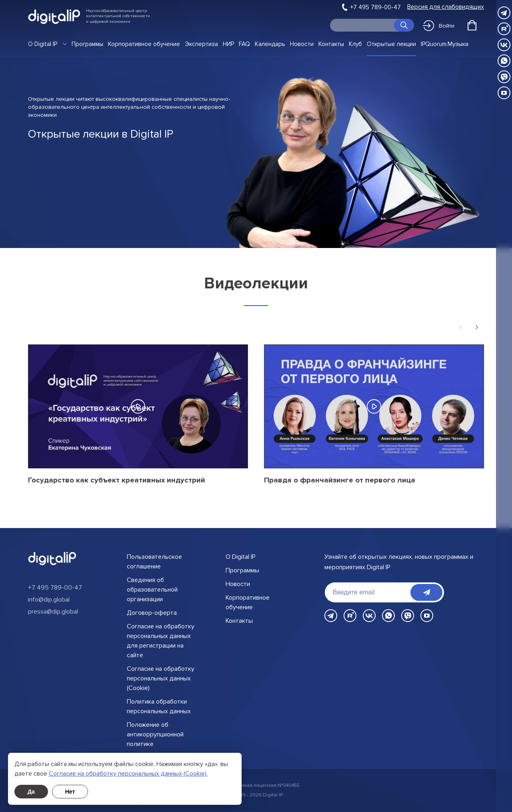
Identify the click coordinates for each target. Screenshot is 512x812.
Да (31, 792)
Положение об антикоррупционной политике (155, 734)
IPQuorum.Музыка (445, 44)
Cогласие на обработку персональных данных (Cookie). (128, 774)
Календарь (270, 44)
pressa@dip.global (53, 612)
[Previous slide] (461, 328)
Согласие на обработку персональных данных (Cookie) (161, 678)
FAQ (244, 44)
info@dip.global (49, 600)
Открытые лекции (391, 44)
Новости (302, 44)
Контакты (331, 44)
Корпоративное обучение (144, 44)
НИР (228, 44)
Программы (87, 44)
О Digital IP (43, 44)
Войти (439, 26)
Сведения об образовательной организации (152, 590)
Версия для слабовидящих (446, 7)
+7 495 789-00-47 (376, 7)
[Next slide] (477, 328)
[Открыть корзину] (472, 25)
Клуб (355, 44)
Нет (70, 792)
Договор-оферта (152, 613)
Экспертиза (201, 44)
